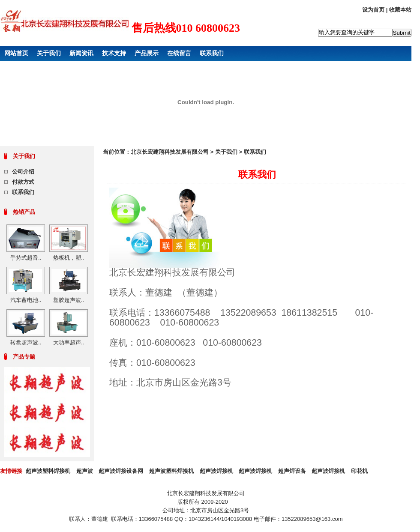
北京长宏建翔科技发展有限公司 (170, 152)
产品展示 (147, 53)
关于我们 (49, 53)
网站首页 (16, 53)
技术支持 (114, 53)
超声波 (85, 471)
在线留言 (179, 53)
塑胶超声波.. (69, 300)
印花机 (359, 471)
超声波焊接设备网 (121, 471)
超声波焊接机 (216, 471)
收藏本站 (400, 10)
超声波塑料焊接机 (48, 471)
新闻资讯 (81, 53)
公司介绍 (23, 172)
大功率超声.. (69, 342)
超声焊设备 (292, 471)
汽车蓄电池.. (26, 300)
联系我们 (212, 53)
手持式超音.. (26, 258)
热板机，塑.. (69, 258)
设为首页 (373, 10)
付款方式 (23, 182)
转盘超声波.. (26, 342)
